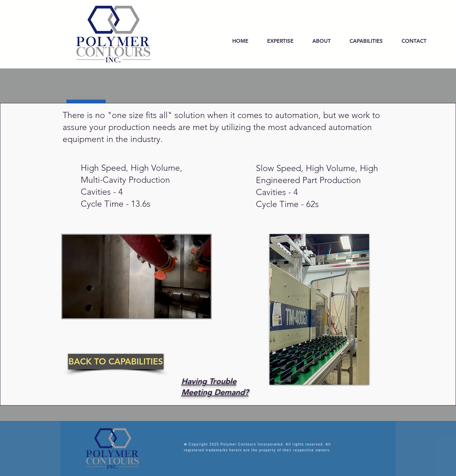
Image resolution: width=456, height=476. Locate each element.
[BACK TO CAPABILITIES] (116, 362)
